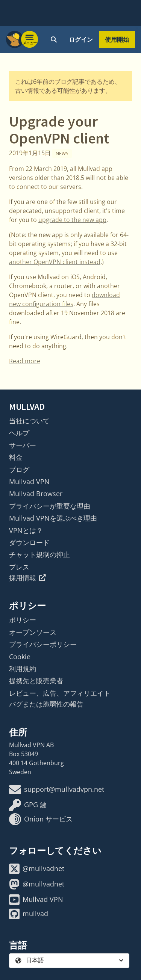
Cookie (20, 657)
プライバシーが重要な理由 (50, 506)
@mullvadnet (37, 869)
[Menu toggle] (30, 39)
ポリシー (23, 620)
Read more (25, 361)
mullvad (29, 914)
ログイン (81, 39)
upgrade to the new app (72, 220)
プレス (19, 567)
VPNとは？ (26, 530)
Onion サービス (41, 819)
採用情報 (27, 578)
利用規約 (23, 669)
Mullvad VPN (29, 482)
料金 (16, 457)
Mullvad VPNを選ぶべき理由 (53, 518)
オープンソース (33, 632)
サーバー (23, 445)
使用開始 (117, 39)
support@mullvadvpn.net (57, 790)
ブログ (19, 470)
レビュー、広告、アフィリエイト (60, 693)
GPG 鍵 (28, 805)
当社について (29, 421)
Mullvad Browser (36, 494)
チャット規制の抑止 (39, 554)
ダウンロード (29, 542)
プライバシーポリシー (43, 644)
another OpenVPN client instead (55, 262)
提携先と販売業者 (36, 681)
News (62, 153)
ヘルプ (19, 433)
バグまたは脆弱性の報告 (46, 704)
